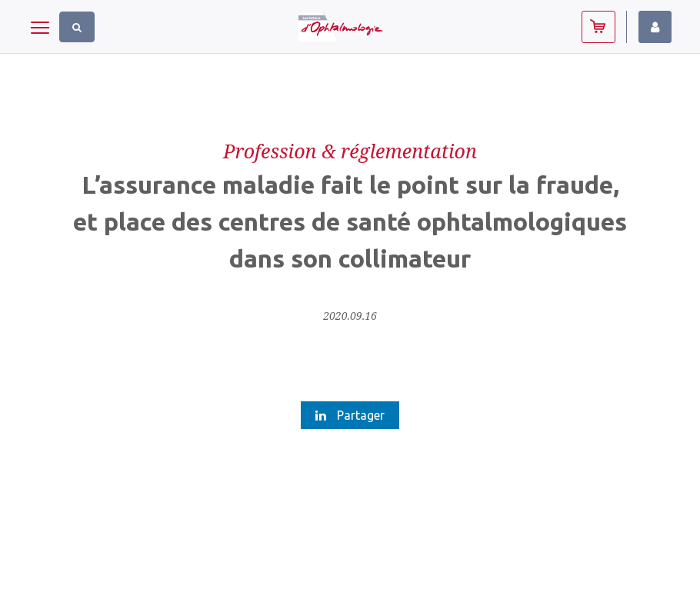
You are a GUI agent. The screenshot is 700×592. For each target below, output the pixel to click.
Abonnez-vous (598, 27)
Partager (350, 415)
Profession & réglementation (350, 151)
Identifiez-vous (655, 27)
